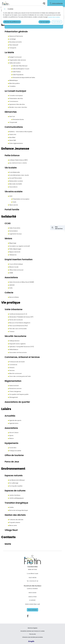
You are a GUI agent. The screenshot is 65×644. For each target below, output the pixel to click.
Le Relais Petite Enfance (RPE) (18, 160)
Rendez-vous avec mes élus (18, 107)
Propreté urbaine (14, 523)
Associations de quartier (17, 402)
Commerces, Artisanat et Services (22, 357)
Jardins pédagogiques (16, 498)
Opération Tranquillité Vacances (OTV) (21, 347)
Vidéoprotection (14, 341)
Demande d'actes (18, 120)
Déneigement (13, 397)
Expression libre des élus (16, 104)
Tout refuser (57, 22)
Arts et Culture (13, 433)
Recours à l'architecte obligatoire (19, 323)
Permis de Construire (15, 320)
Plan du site (32, 634)
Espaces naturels (14, 476)
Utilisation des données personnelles (32, 637)
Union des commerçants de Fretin (19, 376)
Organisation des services (17, 60)
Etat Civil (11, 117)
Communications (14, 127)
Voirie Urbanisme (13, 309)
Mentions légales (33, 628)
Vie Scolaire (11, 168)
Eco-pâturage (13, 483)
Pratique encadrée (15, 451)
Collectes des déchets (16, 520)
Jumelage (12, 39)
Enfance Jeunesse (15, 149)
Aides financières (14, 228)
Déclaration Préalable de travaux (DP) (21, 317)
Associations (13, 187)
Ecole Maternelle (14, 172)
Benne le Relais (13, 297)
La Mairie (9, 53)
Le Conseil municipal (15, 91)
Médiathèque (13, 80)
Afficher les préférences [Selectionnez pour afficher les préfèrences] (12, 22)
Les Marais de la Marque (16, 480)
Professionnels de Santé (16, 362)
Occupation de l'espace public (18, 394)
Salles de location (14, 63)
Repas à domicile (14, 252)
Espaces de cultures (15, 491)
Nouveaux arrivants (15, 42)
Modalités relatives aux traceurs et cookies (33, 631)
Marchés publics (14, 83)
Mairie (8, 544)
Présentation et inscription (20, 199)
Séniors (8, 239)
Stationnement (13, 386)
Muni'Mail (12, 138)
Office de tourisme (14, 455)
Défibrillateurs (13, 350)
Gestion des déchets (15, 515)
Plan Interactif (13, 45)
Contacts (8, 537)
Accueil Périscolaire (15, 178)
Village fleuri (11, 530)
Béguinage (12, 243)
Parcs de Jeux (12, 462)
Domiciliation (13, 231)
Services (11, 371)
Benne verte (12, 526)
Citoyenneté (13, 122)
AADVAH (11, 285)
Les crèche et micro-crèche (17, 163)
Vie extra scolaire (14, 192)
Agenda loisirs (13, 423)
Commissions (13, 101)
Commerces (13, 365)
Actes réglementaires (15, 143)
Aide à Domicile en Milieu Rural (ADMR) (21, 282)
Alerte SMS (12, 140)
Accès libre (12, 448)
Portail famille (12, 210)
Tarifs (14, 202)
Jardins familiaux (14, 495)
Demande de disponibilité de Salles (23, 78)
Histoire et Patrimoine (15, 36)
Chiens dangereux (15, 392)
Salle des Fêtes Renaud (19, 66)
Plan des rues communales (17, 329)
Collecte (9, 293)
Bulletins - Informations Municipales (20, 132)
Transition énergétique (16, 503)
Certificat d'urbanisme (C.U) (18, 314)
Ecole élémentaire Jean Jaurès (18, 175)
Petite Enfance (12, 156)
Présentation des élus (15, 99)
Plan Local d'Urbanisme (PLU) (18, 326)
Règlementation (13, 381)
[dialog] (32, 15)
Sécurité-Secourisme (15, 336)
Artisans (11, 368)
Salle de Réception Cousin (20, 69)
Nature (11, 438)
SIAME (11, 273)
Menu (44, 3)
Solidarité (9, 217)
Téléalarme (12, 255)
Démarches (11, 112)
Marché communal (15, 374)
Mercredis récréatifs (15, 184)
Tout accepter (44, 22)
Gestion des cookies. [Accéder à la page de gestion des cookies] (54, 17)
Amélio (11, 507)
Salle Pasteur (16, 72)
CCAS (8, 223)
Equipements (11, 443)
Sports (11, 436)
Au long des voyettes (15, 486)
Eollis (10, 288)
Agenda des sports (15, 420)
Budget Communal (15, 57)
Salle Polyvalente (17, 75)
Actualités (10, 416)
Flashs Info (12, 135)
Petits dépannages (15, 249)
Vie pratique (11, 303)
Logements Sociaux (15, 234)
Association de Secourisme (17, 353)
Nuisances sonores (15, 389)
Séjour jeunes (13, 205)
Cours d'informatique (15, 264)
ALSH (10, 196)
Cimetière (12, 86)
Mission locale (13, 267)
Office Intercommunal (16, 270)
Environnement (13, 469)
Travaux (11, 332)
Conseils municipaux (15, 96)
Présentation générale (16, 32)
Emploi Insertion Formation (19, 260)
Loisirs (6, 409)
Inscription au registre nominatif (19, 246)
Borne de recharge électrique (18, 510)
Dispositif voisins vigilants (17, 344)
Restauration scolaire (15, 181)
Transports (12, 48)
